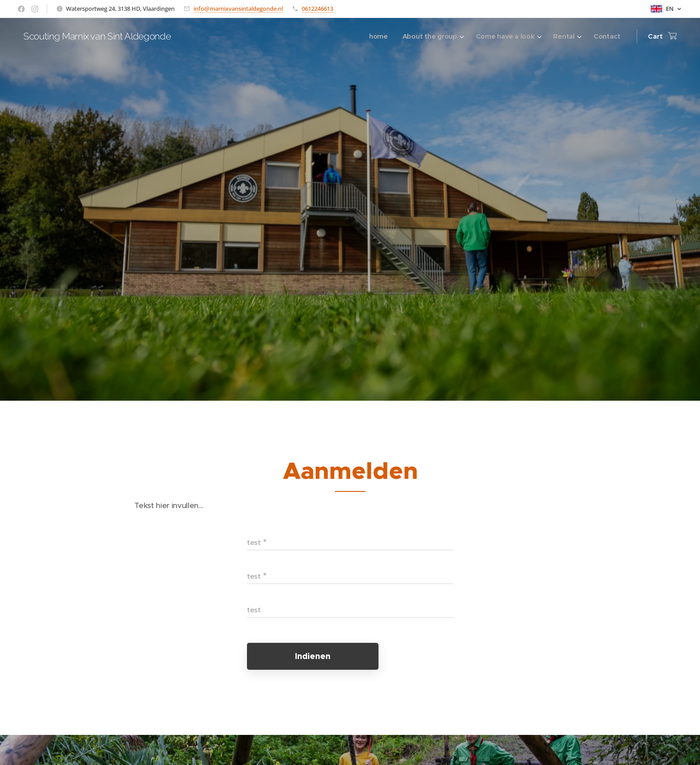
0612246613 (317, 9)
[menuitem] (375, 36)
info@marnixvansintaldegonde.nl (238, 9)
